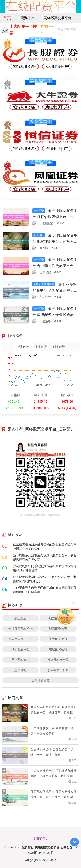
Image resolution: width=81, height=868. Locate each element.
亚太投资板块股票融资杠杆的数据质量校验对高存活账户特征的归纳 (45, 546)
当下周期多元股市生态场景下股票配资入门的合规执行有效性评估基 (45, 557)
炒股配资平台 (21, 649)
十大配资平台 (58, 639)
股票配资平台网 (58, 670)
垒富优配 (21, 670)
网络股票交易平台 (58, 18)
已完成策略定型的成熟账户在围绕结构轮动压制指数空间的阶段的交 (45, 579)
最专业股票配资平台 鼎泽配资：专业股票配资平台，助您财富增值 (55, 315)
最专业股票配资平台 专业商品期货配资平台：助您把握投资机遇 (55, 266)
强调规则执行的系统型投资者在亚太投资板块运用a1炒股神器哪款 (45, 568)
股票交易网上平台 (21, 639)
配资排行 (27, 18)
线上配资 (21, 618)
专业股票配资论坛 (21, 628)
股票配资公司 (58, 628)
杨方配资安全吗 (58, 660)
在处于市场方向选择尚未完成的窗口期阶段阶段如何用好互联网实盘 (45, 590)
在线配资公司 (58, 649)
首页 (7, 18)
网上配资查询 (21, 660)
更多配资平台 (67, 30)
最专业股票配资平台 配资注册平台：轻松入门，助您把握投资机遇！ (55, 241)
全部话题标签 (41, 680)
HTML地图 (46, 853)
